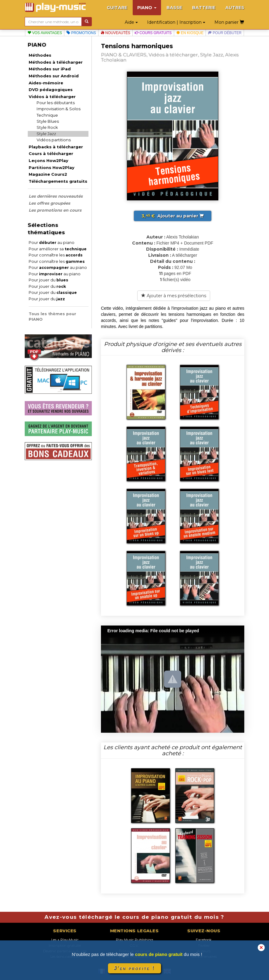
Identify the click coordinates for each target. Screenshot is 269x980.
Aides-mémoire (46, 83)
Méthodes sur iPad (50, 69)
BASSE (174, 8)
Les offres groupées (49, 203)
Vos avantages (45, 33)
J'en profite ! (134, 968)
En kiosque (190, 33)
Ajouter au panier (173, 216)
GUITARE (117, 8)
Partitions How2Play (52, 167)
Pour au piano (52, 243)
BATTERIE (204, 8)
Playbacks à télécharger (56, 147)
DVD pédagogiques (51, 90)
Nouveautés (115, 33)
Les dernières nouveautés (56, 196)
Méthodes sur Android (54, 76)
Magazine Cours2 (48, 174)
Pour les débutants (56, 103)
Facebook (204, 940)
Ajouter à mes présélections (174, 296)
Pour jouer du (48, 280)
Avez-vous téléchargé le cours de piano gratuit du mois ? (134, 917)
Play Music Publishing (134, 940)
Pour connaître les (56, 255)
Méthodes (40, 55)
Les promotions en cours (55, 210)
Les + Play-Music (65, 940)
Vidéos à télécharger (52, 97)
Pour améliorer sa (58, 249)
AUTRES (235, 8)
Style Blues (48, 121)
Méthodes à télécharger (56, 62)
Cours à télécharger (51, 153)
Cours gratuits (153, 33)
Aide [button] (131, 22)
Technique (47, 115)
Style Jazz (46, 134)
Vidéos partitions (54, 140)
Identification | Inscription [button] (176, 22)
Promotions (81, 33)
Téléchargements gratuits (58, 181)
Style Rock (47, 127)
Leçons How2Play (48, 160)
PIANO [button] (147, 8)
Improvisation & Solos (59, 109)
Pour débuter (225, 33)
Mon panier (229, 22)
